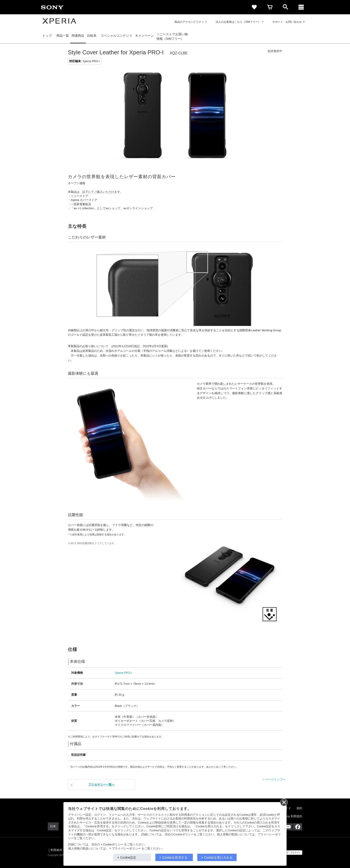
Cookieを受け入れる (219, 857)
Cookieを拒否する (175, 857)
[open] (285, 7)
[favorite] (254, 7)
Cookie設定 (128, 857)
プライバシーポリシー (126, 849)
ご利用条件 (55, 850)
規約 (299, 808)
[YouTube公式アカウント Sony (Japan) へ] (288, 827)
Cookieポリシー (113, 845)
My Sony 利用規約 (290, 816)
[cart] (270, 7)
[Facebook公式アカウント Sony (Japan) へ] (298, 827)
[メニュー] (301, 7)
